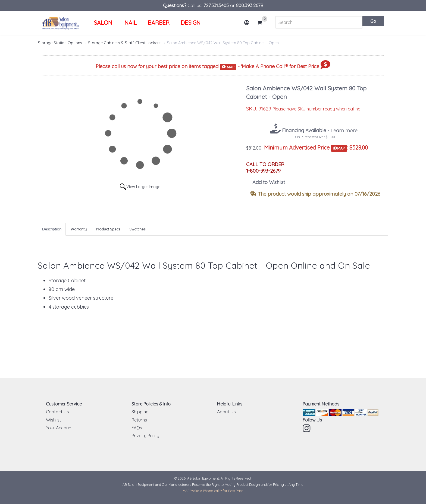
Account (248, 25)
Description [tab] (52, 229)
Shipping (140, 412)
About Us (226, 412)
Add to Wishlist (269, 182)
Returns (139, 420)
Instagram (307, 428)
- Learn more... (320, 130)
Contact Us (57, 412)
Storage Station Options (60, 43)
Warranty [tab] (79, 229)
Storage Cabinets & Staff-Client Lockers (124, 43)
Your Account (59, 428)
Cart (262, 23)
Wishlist (54, 420)
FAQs (137, 428)
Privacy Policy (145, 436)
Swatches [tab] (137, 229)
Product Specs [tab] (108, 229)
